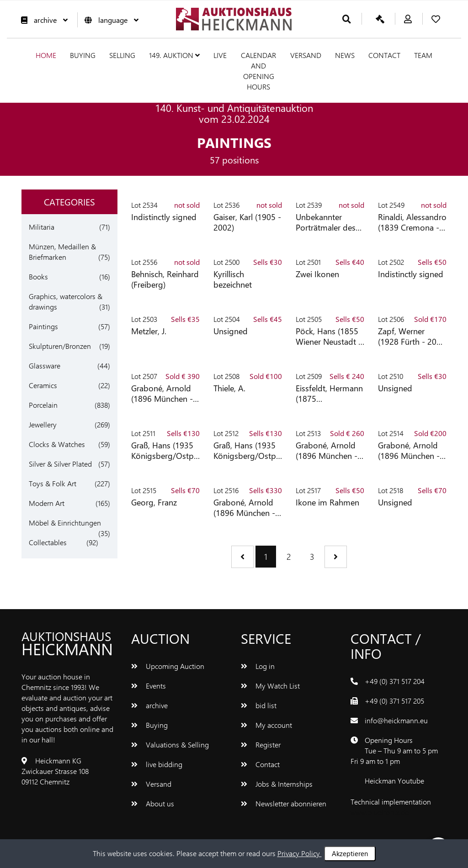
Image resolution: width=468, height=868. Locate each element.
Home (46, 55)
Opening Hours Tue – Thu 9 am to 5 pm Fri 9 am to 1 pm (394, 750)
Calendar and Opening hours (258, 71)
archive (42, 20)
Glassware (45, 366)
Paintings (43, 326)
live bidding (157, 764)
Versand (306, 55)
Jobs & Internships (277, 784)
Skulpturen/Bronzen (60, 346)
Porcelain (43, 405)
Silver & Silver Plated (60, 464)
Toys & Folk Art (53, 483)
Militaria (42, 227)
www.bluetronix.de (380, 812)
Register (261, 744)
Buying (83, 55)
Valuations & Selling (170, 744)
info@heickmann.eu (396, 720)
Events (149, 686)
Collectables (48, 542)
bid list (259, 705)
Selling (122, 55)
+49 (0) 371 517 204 (395, 681)
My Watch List (270, 686)
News (345, 55)
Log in (258, 666)
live (220, 55)
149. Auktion (174, 55)
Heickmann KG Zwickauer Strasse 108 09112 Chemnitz (55, 771)
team (423, 55)
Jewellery (43, 424)
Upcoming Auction (168, 666)
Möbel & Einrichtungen (65, 523)
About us (153, 803)
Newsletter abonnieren (284, 803)
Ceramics (43, 385)
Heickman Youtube (394, 781)
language (109, 20)
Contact (384, 55)
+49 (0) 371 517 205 (394, 701)
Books (38, 276)
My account (266, 725)
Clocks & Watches (57, 444)
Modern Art (47, 503)
